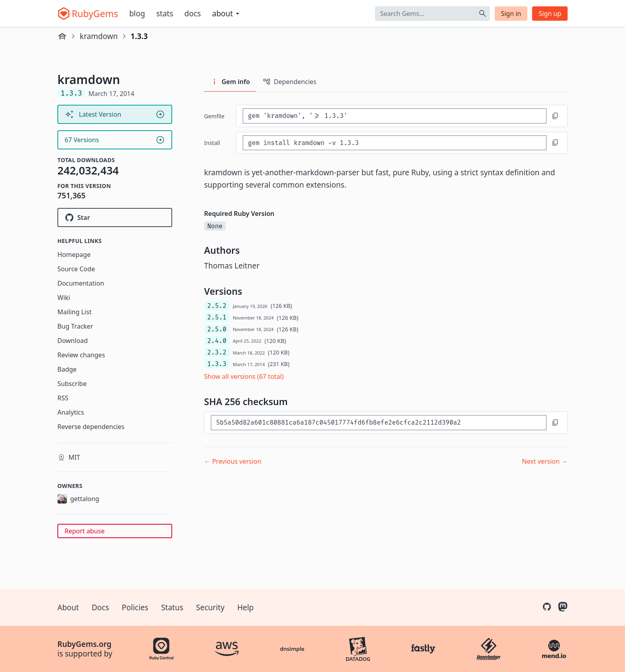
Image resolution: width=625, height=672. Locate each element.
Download (73, 341)
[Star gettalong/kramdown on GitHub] (115, 217)
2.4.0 (217, 341)
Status (172, 607)
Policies (135, 607)
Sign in (511, 14)
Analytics (71, 412)
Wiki (64, 298)
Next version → (545, 461)
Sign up (550, 14)
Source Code (76, 269)
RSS (63, 398)
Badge (67, 369)
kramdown (99, 36)
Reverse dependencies (91, 427)
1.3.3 (217, 364)
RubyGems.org (85, 644)
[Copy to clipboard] (555, 116)
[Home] (62, 36)
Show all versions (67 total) (244, 376)
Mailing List (75, 312)
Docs (193, 14)
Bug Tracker (75, 326)
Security (210, 607)
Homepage (74, 255)
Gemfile (214, 116)
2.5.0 (217, 329)
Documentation (81, 283)
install (212, 143)
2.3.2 (217, 352)
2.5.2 (217, 306)
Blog (137, 14)
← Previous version (233, 461)
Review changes (81, 355)
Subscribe (72, 384)
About (68, 607)
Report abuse (85, 531)
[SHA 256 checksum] (379, 422)
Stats (165, 14)
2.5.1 (217, 317)
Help (245, 607)
